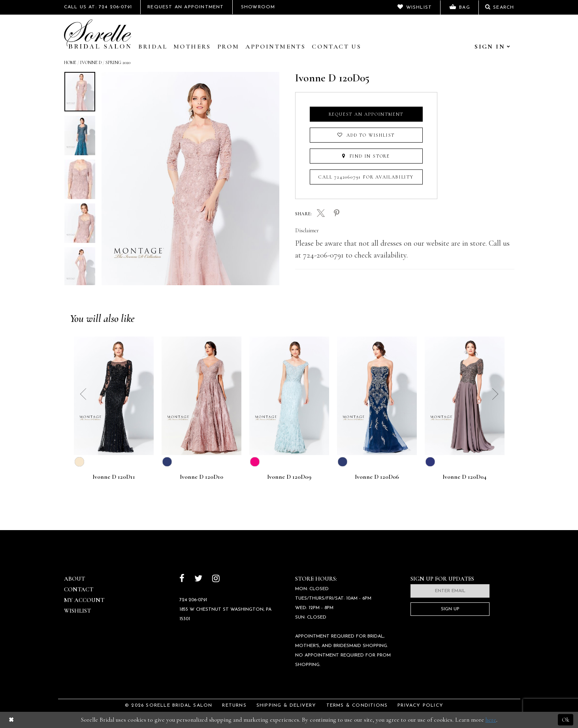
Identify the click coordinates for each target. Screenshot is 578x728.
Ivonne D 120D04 (464, 477)
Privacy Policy (420, 705)
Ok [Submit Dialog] (566, 720)
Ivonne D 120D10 (201, 477)
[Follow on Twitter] (198, 579)
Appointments (275, 47)
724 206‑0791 (193, 600)
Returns (234, 705)
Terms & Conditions (357, 705)
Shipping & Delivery (286, 705)
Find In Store (366, 156)
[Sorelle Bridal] (98, 34)
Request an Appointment (366, 114)
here (491, 720)
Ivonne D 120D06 (377, 477)
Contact (79, 589)
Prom (228, 47)
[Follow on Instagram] (216, 579)
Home (70, 62)
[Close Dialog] (11, 720)
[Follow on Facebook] (182, 579)
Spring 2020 (118, 62)
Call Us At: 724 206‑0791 (98, 7)
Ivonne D (91, 62)
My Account (84, 600)
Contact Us (336, 47)
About (74, 579)
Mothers (192, 47)
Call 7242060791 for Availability (366, 177)
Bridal (153, 47)
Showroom (258, 7)
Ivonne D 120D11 (114, 477)
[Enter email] (450, 591)
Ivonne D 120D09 (289, 477)
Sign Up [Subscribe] (450, 609)
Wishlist (77, 611)
